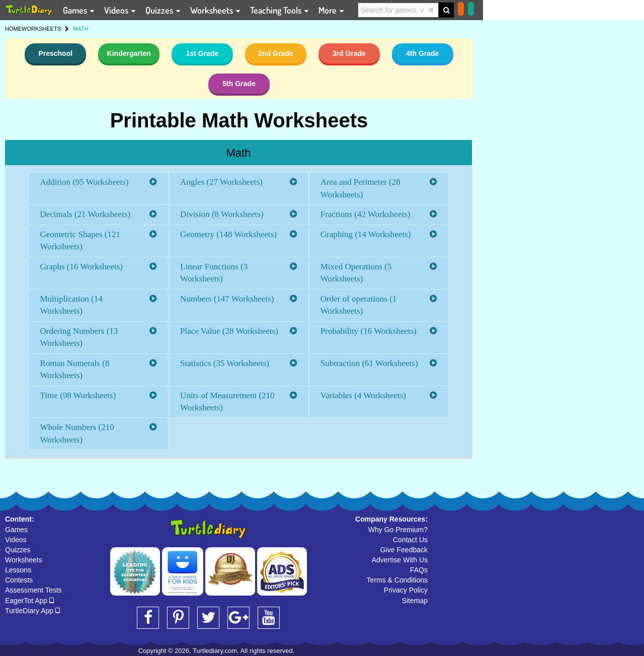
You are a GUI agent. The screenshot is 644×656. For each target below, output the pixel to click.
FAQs (419, 570)
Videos (16, 540)
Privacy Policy (406, 590)
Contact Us (410, 540)
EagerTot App (29, 601)
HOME (13, 29)
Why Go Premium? (398, 530)
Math (239, 153)
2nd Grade (275, 53)
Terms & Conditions (397, 580)
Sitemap (415, 601)
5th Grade (239, 84)
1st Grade (203, 53)
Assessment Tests (33, 590)
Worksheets (24, 560)
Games (16, 530)
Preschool (55, 53)
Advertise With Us (400, 560)
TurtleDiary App (32, 611)
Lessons (18, 570)
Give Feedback (404, 550)
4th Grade (422, 53)
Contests (19, 580)
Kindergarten (129, 53)
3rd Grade (349, 53)
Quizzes (18, 550)
